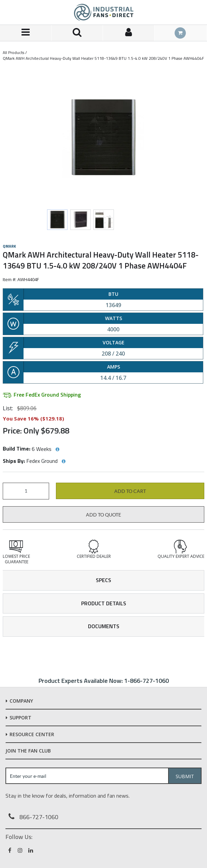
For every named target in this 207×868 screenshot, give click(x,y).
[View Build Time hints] (57, 450)
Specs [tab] (103, 580)
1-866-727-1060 (146, 681)
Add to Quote (103, 515)
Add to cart (130, 491)
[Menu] (26, 33)
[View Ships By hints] (63, 461)
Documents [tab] (104, 626)
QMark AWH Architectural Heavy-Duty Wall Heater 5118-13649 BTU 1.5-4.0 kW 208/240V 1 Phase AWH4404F (103, 58)
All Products (13, 52)
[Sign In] (129, 33)
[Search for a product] (77, 33)
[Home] (104, 12)
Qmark (9, 246)
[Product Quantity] (26, 491)
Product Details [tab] (104, 603)
